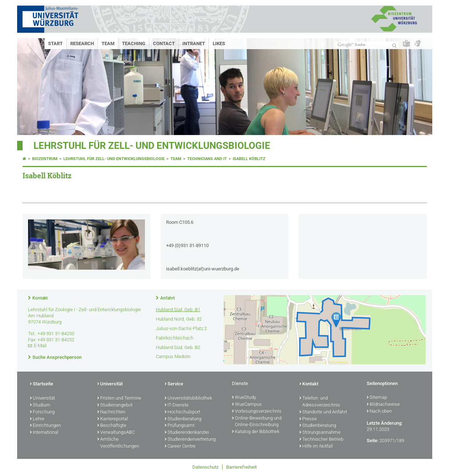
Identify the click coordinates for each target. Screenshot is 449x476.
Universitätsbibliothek (188, 398)
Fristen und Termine (119, 398)
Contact (164, 43)
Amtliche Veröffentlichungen (118, 443)
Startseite (42, 384)
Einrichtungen (45, 426)
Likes (219, 43)
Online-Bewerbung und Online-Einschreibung (257, 422)
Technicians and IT (207, 159)
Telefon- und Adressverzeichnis (320, 402)
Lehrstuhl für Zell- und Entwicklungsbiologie (152, 146)
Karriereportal (113, 419)
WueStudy (244, 398)
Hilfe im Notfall (316, 447)
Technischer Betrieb (321, 440)
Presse (308, 419)
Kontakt (40, 298)
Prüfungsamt (180, 426)
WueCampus (247, 405)
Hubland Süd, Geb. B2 (178, 347)
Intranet (194, 43)
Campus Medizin (173, 356)
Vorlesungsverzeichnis (257, 412)
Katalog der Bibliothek (256, 432)
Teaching (134, 43)
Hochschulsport (182, 412)
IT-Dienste (177, 405)
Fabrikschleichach (175, 338)
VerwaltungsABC (116, 433)
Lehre (37, 419)
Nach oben (379, 412)
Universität (42, 398)
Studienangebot (115, 405)
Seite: (373, 441)
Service (174, 384)
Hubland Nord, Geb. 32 (179, 319)
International (44, 433)
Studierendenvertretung (190, 440)
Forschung (42, 412)
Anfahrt (168, 298)
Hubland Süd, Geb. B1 (178, 310)
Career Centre (180, 447)
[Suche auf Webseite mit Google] (367, 45)
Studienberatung (183, 419)
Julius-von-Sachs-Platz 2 (181, 328)
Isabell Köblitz (249, 159)
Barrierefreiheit (241, 467)
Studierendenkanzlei (187, 433)
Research (82, 43)
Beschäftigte (112, 426)
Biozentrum (45, 159)
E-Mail (40, 346)
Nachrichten (111, 412)
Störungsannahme (320, 433)
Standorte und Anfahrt (323, 412)
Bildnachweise (383, 405)
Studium (40, 405)
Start (55, 43)
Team (108, 43)
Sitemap (377, 398)
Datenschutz (205, 467)
